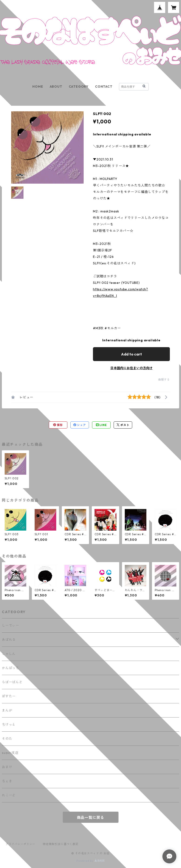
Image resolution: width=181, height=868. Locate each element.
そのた (7, 739)
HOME (38, 86)
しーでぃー (10, 625)
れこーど (9, 795)
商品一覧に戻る (91, 817)
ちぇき (7, 781)
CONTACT (104, 86)
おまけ (7, 767)
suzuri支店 (10, 753)
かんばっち (10, 668)
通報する (164, 380)
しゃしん (9, 654)
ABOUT (56, 86)
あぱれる (9, 640)
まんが (7, 710)
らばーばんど (12, 682)
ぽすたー (9, 696)
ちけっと (9, 724)
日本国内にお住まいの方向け (132, 368)
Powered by (90, 861)
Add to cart (132, 354)
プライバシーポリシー (20, 844)
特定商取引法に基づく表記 (61, 844)
